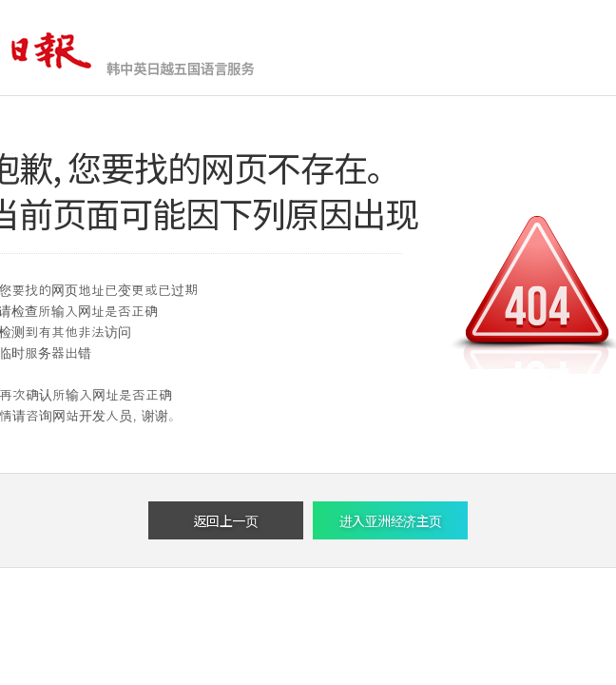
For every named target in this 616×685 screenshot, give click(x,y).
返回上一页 (226, 520)
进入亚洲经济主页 (391, 520)
